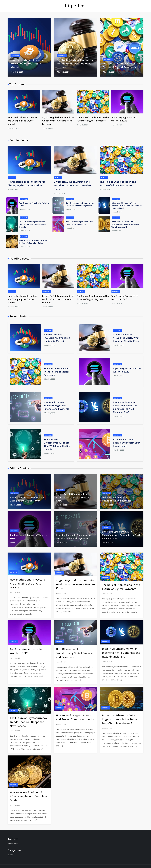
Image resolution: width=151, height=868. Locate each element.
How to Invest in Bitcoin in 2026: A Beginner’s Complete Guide (28, 796)
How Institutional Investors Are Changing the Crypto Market (28, 64)
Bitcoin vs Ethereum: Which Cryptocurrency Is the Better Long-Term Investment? (126, 224)
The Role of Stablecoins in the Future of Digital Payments (57, 372)
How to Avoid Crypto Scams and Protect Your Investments (126, 443)
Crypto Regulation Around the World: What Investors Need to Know (75, 64)
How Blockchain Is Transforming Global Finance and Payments (57, 406)
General (15, 55)
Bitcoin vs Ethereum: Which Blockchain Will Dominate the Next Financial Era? (127, 206)
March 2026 (13, 844)
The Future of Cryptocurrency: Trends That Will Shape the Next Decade (33, 224)
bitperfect (75, 6)
